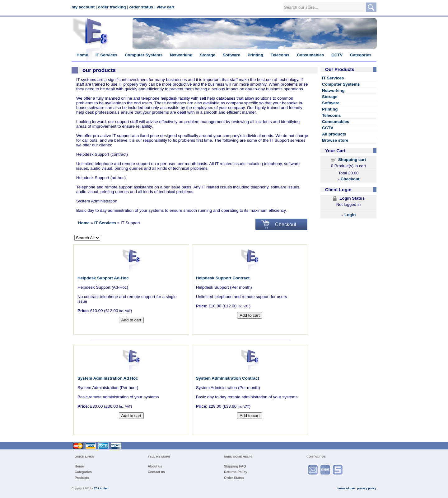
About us (155, 466)
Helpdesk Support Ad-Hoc (103, 278)
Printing (255, 55)
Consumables (310, 55)
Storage (208, 55)
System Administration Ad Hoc (108, 378)
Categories (361, 55)
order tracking (112, 7)
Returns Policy (236, 472)
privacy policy (367, 488)
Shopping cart (352, 160)
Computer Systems (144, 55)
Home (82, 55)
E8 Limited (101, 488)
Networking (181, 55)
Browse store (335, 140)
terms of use (346, 488)
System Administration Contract (228, 378)
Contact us (156, 472)
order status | (142, 7)
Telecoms (280, 55)
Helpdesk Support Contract (223, 278)
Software (231, 55)
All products (334, 134)
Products (82, 478)
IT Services (106, 55)
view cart (166, 7)
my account (83, 7)
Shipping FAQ (235, 466)
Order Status (234, 478)
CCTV (337, 55)
